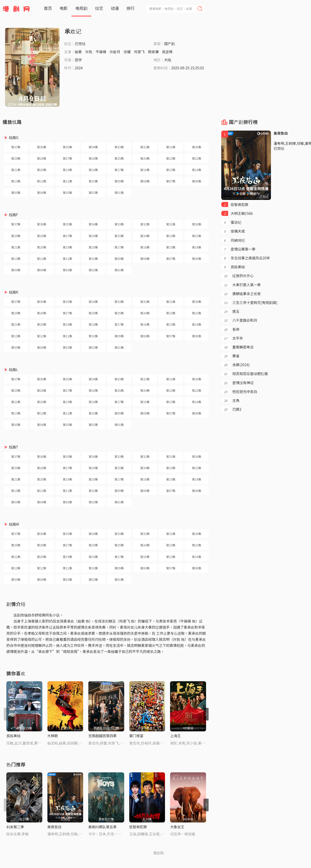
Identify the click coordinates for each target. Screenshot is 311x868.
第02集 (93, 192)
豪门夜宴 (136, 736)
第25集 (119, 158)
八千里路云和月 (239, 320)
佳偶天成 (233, 231)
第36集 (42, 147)
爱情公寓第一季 (238, 249)
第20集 (42, 170)
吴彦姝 (167, 52)
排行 (131, 8)
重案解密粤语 (237, 347)
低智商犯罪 (138, 827)
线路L (13, 369)
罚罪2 (231, 409)
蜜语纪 (231, 222)
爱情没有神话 (237, 383)
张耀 (127, 52)
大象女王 (177, 827)
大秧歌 (53, 736)
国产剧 (170, 44)
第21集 (16, 170)
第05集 (16, 192)
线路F (13, 215)
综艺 (99, 8)
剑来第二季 (15, 827)
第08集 (145, 181)
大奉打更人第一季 (241, 285)
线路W (14, 524)
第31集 (171, 147)
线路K (14, 292)
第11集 (68, 181)
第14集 (197, 170)
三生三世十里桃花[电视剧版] (249, 302)
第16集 (145, 170)
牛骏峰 (101, 52)
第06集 (197, 181)
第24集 (145, 158)
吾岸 (230, 329)
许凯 (89, 52)
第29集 (16, 158)
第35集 (68, 147)
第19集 (68, 170)
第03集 (68, 192)
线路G (14, 137)
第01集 (119, 192)
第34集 (93, 147)
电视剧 (81, 8)
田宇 (78, 60)
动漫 (115, 8)
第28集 (42, 158)
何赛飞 (139, 52)
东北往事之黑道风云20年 (246, 258)
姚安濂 (153, 52)
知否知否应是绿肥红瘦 (244, 374)
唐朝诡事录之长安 (241, 294)
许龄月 (115, 52)
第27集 (68, 158)
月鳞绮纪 (233, 240)
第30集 (197, 147)
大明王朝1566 (237, 213)
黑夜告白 (54, 827)
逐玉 (230, 311)
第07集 (171, 181)
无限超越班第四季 (102, 736)
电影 (64, 8)
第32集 (145, 147)
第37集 (16, 147)
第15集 (171, 170)
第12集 (42, 181)
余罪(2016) (235, 365)
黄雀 (230, 356)
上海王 (175, 736)
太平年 (232, 338)
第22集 (197, 158)
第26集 (93, 158)
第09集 (119, 181)
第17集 (119, 170)
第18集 (93, 170)
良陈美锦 (13, 736)
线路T (13, 447)
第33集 (119, 147)
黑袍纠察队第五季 (102, 827)
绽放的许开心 (237, 276)
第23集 (171, 158)
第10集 (93, 181)
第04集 (42, 192)
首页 (48, 8)
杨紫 (78, 52)
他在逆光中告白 (239, 391)
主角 (230, 400)
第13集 (16, 181)
